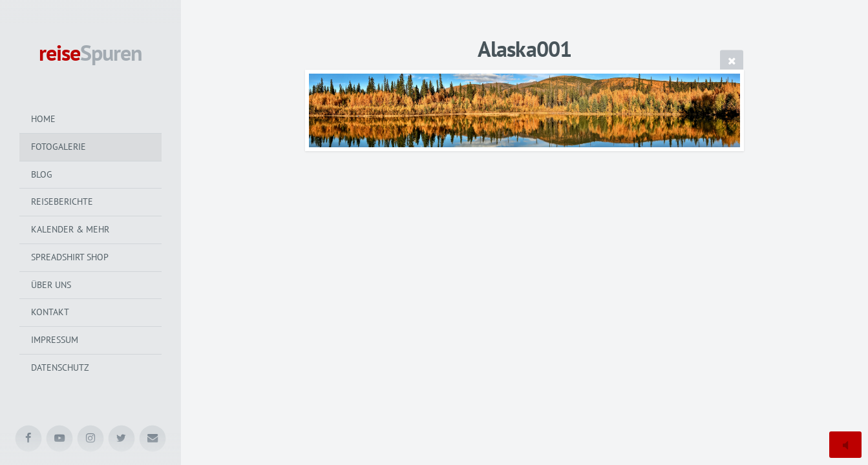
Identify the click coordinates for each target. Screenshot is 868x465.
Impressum (55, 340)
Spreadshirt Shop (70, 257)
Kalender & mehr (70, 229)
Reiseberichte (62, 201)
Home (43, 119)
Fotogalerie (58, 147)
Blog (42, 174)
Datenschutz (60, 367)
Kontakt (50, 312)
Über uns (51, 285)
